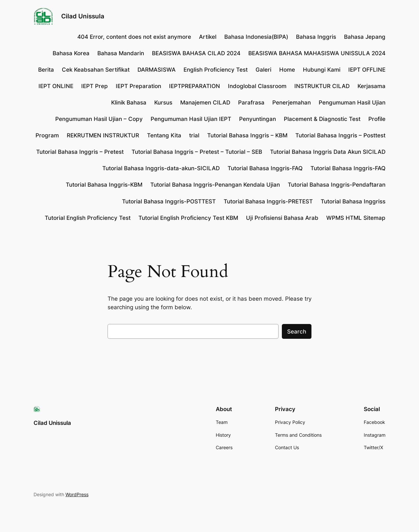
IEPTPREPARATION (195, 86)
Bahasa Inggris (316, 37)
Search (297, 332)
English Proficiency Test (216, 70)
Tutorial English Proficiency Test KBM (188, 218)
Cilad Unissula (83, 16)
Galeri (263, 70)
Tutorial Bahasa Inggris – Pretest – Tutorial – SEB (197, 152)
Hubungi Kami (322, 70)
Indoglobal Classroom (257, 86)
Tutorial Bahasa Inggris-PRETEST (268, 201)
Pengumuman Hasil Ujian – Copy (99, 119)
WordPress (77, 494)
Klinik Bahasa (129, 103)
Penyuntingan (258, 119)
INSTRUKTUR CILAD (322, 86)
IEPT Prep (95, 86)
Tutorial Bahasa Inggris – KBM (247, 135)
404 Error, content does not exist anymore (134, 37)
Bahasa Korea (71, 53)
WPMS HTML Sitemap (356, 218)
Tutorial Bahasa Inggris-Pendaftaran (337, 185)
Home (287, 70)
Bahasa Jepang (365, 37)
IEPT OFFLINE (367, 70)
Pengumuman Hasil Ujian (352, 103)
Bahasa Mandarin (121, 53)
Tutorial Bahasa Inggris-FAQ (265, 168)
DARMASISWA (157, 70)
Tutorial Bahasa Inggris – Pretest (80, 152)
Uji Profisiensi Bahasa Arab (282, 218)
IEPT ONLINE (56, 86)
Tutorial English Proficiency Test (88, 218)
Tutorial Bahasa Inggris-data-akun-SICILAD (161, 168)
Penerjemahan (292, 103)
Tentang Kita (164, 135)
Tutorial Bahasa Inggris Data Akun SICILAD (328, 152)
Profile (377, 119)
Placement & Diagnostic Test (322, 119)
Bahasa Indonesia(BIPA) (256, 37)
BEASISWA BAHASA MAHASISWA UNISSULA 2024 (317, 53)
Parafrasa (251, 103)
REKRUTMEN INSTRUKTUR (103, 135)
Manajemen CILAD (205, 103)
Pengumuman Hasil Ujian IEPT (191, 119)
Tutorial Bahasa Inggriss (353, 201)
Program (47, 135)
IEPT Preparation (138, 86)
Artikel (208, 37)
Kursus (163, 103)
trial (194, 135)
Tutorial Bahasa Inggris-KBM (104, 185)
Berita (46, 70)
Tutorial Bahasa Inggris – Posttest (340, 135)
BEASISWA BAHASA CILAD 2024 (196, 53)
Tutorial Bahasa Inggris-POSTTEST (169, 201)
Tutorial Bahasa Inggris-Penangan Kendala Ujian (215, 185)
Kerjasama (371, 86)
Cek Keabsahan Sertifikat (96, 70)
